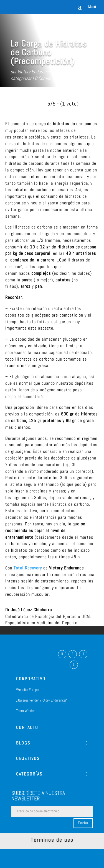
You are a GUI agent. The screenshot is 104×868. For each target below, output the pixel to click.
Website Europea (28, 690)
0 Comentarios (48, 78)
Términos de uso (52, 840)
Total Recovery (28, 568)
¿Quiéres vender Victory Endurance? (41, 700)
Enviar (83, 823)
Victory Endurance (34, 72)
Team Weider (25, 711)
